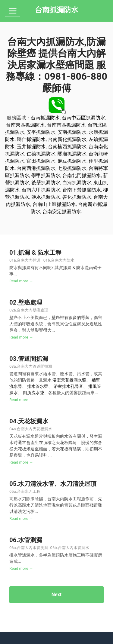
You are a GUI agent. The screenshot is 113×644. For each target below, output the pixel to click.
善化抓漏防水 (77, 197)
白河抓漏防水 (77, 183)
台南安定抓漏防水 (62, 212)
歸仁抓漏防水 (31, 139)
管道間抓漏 (33, 359)
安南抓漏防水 (72, 132)
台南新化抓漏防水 (67, 139)
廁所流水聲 (33, 393)
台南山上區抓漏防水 (54, 204)
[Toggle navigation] (13, 11)
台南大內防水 (63, 260)
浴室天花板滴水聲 (69, 380)
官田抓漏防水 (41, 161)
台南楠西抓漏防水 (67, 147)
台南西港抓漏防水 (36, 168)
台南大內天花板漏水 (35, 429)
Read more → (21, 281)
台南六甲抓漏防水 (41, 190)
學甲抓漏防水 (46, 175)
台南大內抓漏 (29, 260)
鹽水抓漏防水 (46, 197)
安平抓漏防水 (41, 132)
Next (56, 595)
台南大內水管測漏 (33, 548)
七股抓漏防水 (72, 168)
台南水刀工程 (29, 491)
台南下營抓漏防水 (82, 190)
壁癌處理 (30, 302)
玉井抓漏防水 (31, 147)
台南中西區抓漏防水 (83, 118)
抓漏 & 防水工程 (40, 253)
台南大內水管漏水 (74, 548)
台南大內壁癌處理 (33, 310)
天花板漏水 (33, 421)
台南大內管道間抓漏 (35, 366)
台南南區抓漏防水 (66, 125)
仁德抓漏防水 (41, 154)
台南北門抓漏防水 (82, 175)
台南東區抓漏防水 (25, 125)
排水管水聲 (38, 386)
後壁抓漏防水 (46, 183)
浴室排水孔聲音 (68, 386)
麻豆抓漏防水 (72, 161)
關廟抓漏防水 (72, 154)
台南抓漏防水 (45, 118)
